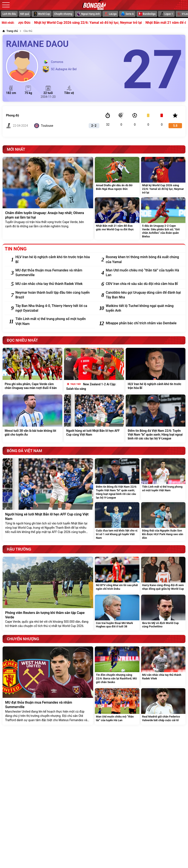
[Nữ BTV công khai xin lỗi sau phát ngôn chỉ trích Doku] (117, 575)
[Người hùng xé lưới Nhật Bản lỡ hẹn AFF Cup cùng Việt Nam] (94, 419)
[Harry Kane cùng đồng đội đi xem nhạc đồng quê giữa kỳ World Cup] (163, 575)
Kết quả (25, 14)
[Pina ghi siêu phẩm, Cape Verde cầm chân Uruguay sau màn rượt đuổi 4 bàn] (32, 370)
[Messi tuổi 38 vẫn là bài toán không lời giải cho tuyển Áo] (32, 419)
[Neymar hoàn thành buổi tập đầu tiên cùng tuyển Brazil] (53, 295)
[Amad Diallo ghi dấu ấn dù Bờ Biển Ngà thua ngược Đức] (117, 176)
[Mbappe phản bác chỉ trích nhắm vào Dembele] (143, 323)
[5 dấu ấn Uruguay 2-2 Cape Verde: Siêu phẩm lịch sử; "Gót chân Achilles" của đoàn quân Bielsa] (163, 219)
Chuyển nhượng (63, 14)
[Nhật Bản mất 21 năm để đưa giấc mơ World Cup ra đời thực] (117, 219)
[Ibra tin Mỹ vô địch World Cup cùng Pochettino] (163, 613)
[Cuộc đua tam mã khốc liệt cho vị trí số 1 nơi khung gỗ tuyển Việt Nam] (117, 522)
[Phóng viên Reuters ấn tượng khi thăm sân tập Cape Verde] (48, 594)
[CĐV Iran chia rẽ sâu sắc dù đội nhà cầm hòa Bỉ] (143, 284)
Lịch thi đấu (9, 14)
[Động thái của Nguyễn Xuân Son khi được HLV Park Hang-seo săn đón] (163, 522)
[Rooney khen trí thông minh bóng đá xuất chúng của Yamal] (143, 260)
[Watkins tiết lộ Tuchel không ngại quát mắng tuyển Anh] (143, 308)
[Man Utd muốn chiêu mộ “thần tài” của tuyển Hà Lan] (143, 273)
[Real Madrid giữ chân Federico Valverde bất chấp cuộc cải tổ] (163, 706)
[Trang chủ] (10, 31)
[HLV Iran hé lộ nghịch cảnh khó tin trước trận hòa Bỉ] (53, 260)
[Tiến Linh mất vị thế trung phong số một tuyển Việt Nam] (53, 321)
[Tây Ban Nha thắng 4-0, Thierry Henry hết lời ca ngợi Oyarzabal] (53, 308)
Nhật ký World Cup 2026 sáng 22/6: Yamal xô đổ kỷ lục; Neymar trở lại (96, 23)
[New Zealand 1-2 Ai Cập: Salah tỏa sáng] (94, 370)
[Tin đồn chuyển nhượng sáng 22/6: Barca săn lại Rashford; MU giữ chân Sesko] (117, 666)
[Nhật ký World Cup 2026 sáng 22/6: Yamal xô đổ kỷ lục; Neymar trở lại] (163, 176)
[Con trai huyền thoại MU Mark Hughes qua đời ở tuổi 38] (117, 613)
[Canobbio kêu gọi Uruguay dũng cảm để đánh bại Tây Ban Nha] (143, 295)
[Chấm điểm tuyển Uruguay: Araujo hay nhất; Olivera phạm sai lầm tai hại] (48, 198)
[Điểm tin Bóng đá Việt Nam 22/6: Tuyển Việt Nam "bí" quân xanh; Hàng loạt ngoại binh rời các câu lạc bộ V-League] (156, 419)
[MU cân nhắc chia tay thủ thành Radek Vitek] (53, 284)
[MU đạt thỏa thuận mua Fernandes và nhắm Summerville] (53, 273)
